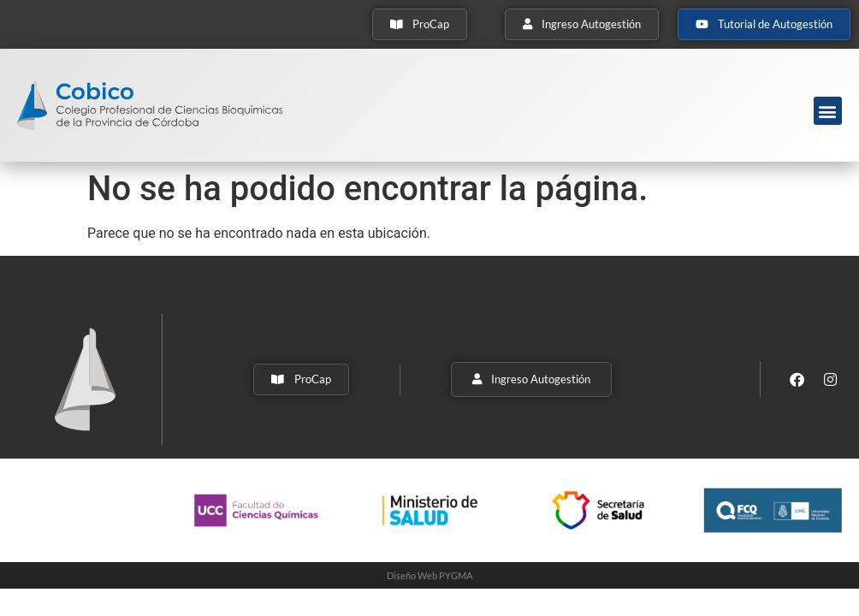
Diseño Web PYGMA (429, 575)
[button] (828, 111)
